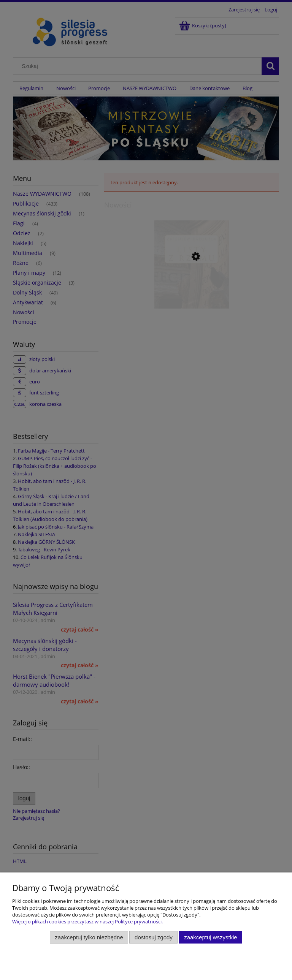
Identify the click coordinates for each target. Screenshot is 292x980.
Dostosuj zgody (154, 937)
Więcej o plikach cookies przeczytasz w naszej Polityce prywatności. (87, 921)
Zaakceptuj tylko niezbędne (89, 937)
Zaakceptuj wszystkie (210, 937)
